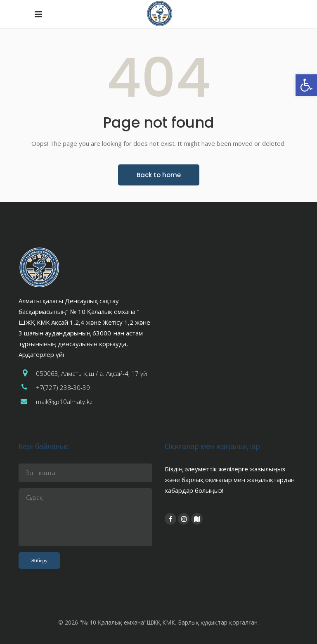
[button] (306, 85)
